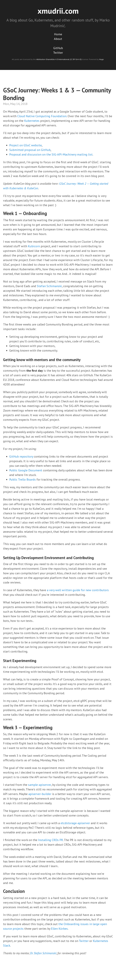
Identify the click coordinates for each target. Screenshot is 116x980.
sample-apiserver (40, 785)
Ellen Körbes (59, 929)
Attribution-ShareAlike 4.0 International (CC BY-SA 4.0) (59, 59)
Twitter (58, 53)
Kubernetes (32, 121)
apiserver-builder (40, 794)
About (58, 39)
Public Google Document (26, 470)
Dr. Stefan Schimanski (43, 953)
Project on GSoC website (25, 145)
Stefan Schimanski (49, 286)
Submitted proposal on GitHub (30, 150)
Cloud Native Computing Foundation (42, 116)
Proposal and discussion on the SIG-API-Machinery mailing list (51, 154)
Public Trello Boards (22, 479)
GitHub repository (21, 456)
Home (58, 34)
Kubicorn (34, 246)
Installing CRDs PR (51, 840)
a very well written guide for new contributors (78, 590)
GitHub (58, 48)
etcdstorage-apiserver (75, 823)
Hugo (101, 59)
